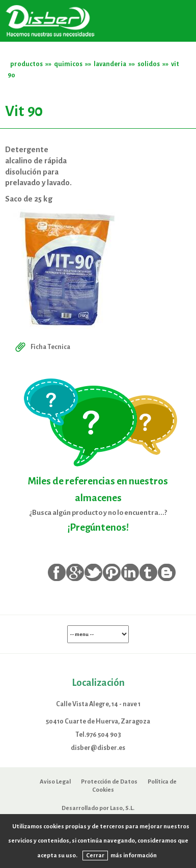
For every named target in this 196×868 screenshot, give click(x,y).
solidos (149, 64)
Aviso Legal (55, 782)
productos (26, 64)
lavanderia (110, 64)
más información (134, 855)
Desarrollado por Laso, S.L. (98, 808)
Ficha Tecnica (41, 347)
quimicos (68, 64)
